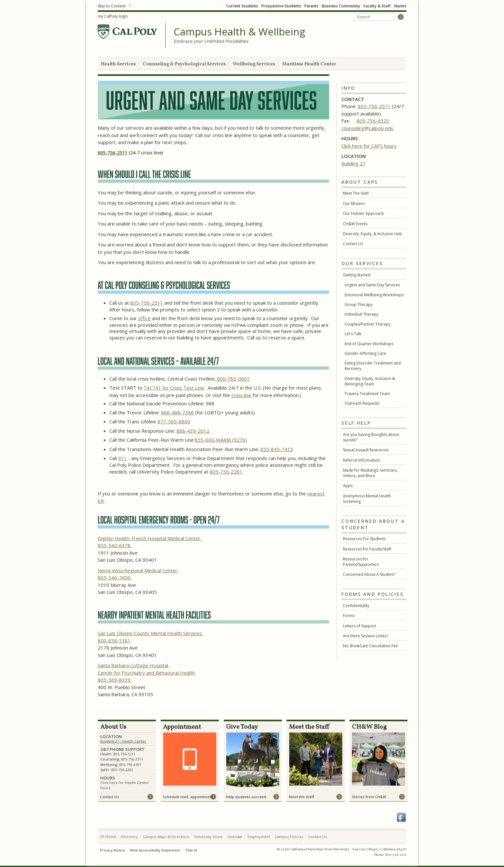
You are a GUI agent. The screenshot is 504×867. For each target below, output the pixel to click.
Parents (311, 6)
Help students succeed (246, 797)
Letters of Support (360, 626)
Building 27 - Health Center (123, 741)
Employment (259, 837)
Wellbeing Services (254, 64)
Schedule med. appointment (188, 797)
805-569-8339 (115, 680)
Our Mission (354, 203)
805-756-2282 (122, 770)
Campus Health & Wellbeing (239, 32)
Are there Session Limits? (365, 636)
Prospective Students (281, 6)
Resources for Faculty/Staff (367, 549)
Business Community (341, 6)
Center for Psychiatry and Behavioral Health (147, 673)
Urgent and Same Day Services (372, 285)
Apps (348, 486)
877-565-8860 (174, 421)
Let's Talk (353, 334)
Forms (349, 616)
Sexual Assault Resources (366, 450)
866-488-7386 (177, 412)
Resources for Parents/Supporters (361, 562)
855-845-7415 (277, 449)
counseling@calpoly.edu (367, 128)
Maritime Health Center (309, 64)
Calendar (235, 837)
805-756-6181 (130, 765)
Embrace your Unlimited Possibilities (211, 41)
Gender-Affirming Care (365, 353)
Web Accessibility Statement (155, 850)
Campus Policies (289, 837)
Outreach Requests (362, 403)
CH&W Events (355, 224)
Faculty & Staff (377, 6)
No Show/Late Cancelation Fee (370, 646)
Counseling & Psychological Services (184, 64)
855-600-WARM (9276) (221, 440)
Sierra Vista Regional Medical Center (138, 570)
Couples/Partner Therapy (368, 324)
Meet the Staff (301, 797)
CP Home (108, 837)
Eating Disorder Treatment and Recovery (373, 366)
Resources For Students (364, 539)
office (144, 318)
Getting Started (357, 275)
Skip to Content (112, 6)
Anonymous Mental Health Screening (367, 499)
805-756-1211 (124, 754)
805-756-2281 (226, 472)
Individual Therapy (361, 314)
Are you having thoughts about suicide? (371, 437)
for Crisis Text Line (183, 388)
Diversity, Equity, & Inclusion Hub (373, 234)
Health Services (118, 64)
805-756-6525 (373, 121)
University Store (208, 837)
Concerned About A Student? (369, 574)
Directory (130, 837)
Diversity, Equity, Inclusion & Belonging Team (370, 381)
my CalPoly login (113, 16)
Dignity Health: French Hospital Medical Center (150, 538)
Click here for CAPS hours (369, 146)
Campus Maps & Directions (166, 837)
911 (122, 458)
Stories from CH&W (369, 797)
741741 (153, 388)
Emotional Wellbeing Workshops (374, 295)
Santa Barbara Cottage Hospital (134, 665)
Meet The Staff (356, 193)
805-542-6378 (115, 545)
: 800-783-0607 (232, 379)
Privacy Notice (113, 850)
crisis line (241, 395)
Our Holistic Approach (363, 213)
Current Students (242, 6)
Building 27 (353, 163)
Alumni (400, 6)
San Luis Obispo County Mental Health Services (150, 633)
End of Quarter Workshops (369, 344)
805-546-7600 (115, 577)
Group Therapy (359, 304)
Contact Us (353, 244)
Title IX (191, 850)
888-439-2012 (194, 431)
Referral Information (361, 460)
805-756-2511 (374, 106)
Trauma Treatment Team (367, 394)
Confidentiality (356, 606)
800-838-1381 (115, 641)
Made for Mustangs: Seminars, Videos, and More (370, 473)
